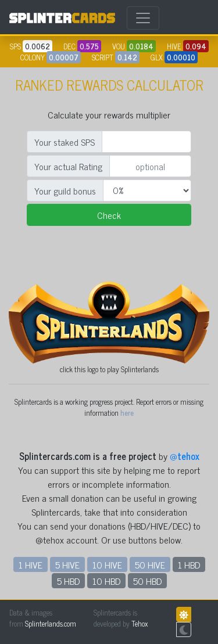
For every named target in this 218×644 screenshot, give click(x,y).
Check (109, 215)
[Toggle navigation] (143, 18)
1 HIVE (31, 564)
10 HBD (106, 581)
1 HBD (189, 564)
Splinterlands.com (51, 623)
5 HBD (68, 581)
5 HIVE (67, 564)
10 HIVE (107, 564)
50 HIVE (150, 564)
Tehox (140, 623)
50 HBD (147, 581)
